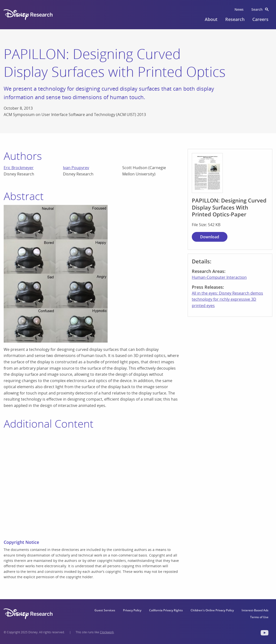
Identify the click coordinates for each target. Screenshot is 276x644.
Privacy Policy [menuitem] (132, 610)
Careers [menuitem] (260, 19)
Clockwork (107, 632)
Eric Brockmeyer (19, 168)
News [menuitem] (239, 9)
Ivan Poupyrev (76, 168)
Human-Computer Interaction (219, 277)
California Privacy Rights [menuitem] (166, 610)
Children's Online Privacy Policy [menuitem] (212, 610)
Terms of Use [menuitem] (259, 617)
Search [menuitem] (257, 9)
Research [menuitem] (235, 19)
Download (210, 237)
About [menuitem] (211, 19)
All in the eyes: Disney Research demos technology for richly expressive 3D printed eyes (227, 299)
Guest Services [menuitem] (105, 610)
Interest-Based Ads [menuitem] (255, 610)
